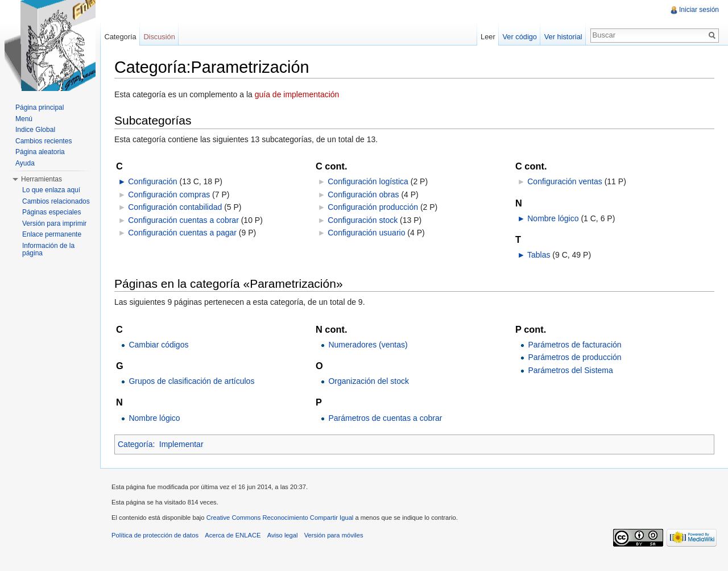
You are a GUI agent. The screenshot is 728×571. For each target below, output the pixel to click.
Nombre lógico (553, 218)
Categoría (135, 444)
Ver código (519, 37)
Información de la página (48, 250)
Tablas (539, 255)
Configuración (152, 181)
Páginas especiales (51, 212)
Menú (24, 119)
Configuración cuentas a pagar (182, 233)
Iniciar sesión (699, 10)
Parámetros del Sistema (570, 370)
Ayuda (25, 163)
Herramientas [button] (42, 179)
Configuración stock (363, 220)
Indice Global (35, 130)
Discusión (159, 37)
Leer (488, 37)
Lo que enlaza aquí (51, 190)
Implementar (181, 444)
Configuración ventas (565, 181)
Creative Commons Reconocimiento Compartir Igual (280, 518)
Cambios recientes (44, 141)
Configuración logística (368, 181)
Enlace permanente (52, 234)
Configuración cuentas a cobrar (183, 220)
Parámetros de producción (574, 357)
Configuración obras (363, 195)
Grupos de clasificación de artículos (191, 381)
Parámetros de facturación (574, 345)
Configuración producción (373, 207)
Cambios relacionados (56, 201)
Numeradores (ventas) (368, 345)
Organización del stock (369, 381)
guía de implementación (297, 94)
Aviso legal (283, 535)
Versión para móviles (334, 535)
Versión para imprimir (54, 224)
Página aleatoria (40, 152)
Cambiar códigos (158, 345)
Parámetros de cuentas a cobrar (385, 418)
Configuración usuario (366, 233)
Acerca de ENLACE (233, 535)
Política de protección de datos (155, 535)
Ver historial (563, 37)
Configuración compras (169, 195)
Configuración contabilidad (175, 207)
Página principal (40, 107)
